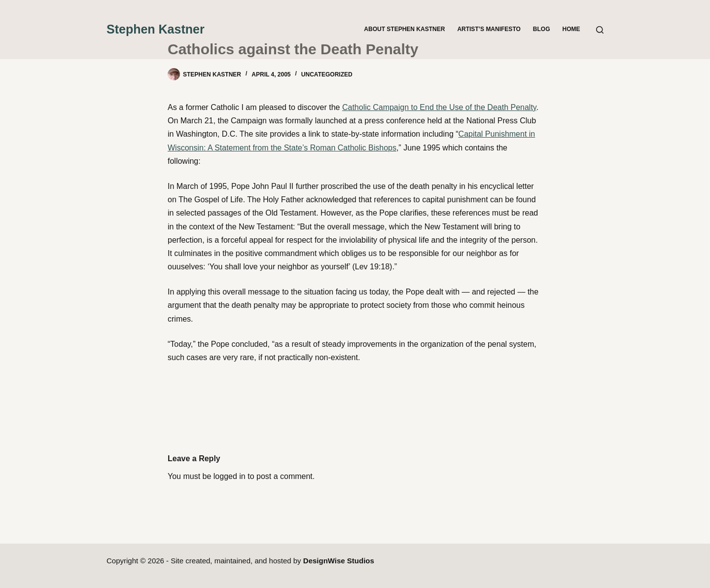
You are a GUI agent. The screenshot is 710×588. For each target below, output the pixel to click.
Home (571, 29)
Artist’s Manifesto (489, 29)
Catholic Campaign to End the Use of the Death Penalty (439, 107)
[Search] (600, 30)
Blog (542, 29)
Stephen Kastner (156, 29)
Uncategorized (327, 74)
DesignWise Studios (339, 561)
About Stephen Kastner (404, 29)
